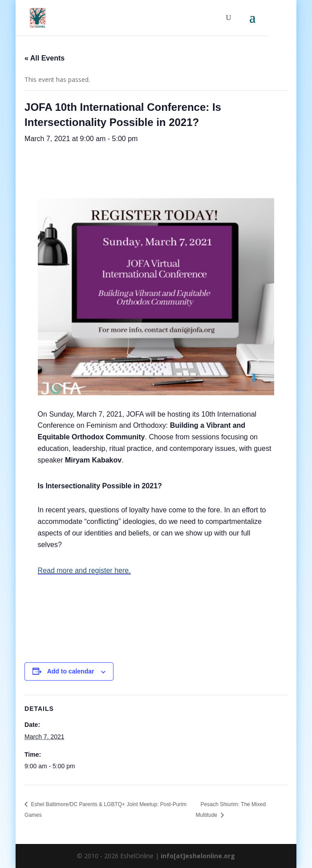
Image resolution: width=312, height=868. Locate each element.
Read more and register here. (84, 570)
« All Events (45, 58)
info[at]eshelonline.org (198, 856)
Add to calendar (71, 671)
